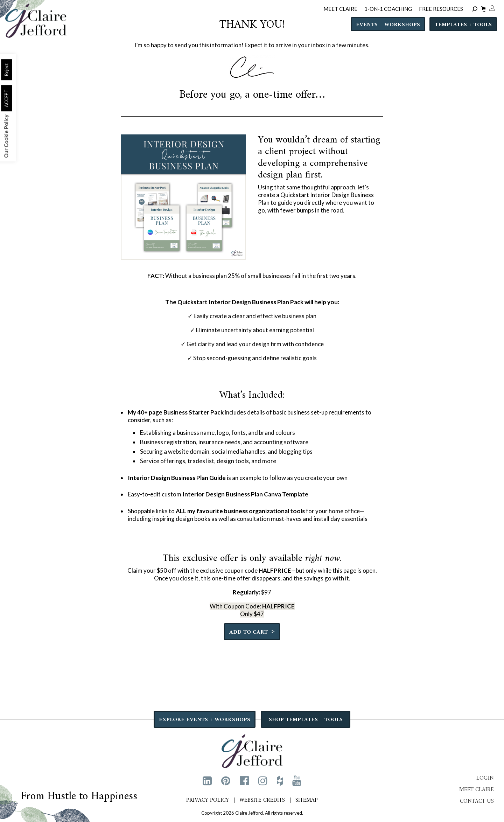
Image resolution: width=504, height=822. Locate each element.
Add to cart (252, 631)
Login (485, 778)
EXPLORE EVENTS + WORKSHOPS (205, 720)
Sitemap (307, 800)
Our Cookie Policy (6, 136)
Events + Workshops (388, 25)
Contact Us (477, 801)
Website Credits (262, 800)
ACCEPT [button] (6, 98)
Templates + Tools (463, 25)
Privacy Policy (208, 800)
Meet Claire (477, 790)
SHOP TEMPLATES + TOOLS (306, 720)
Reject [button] (6, 70)
